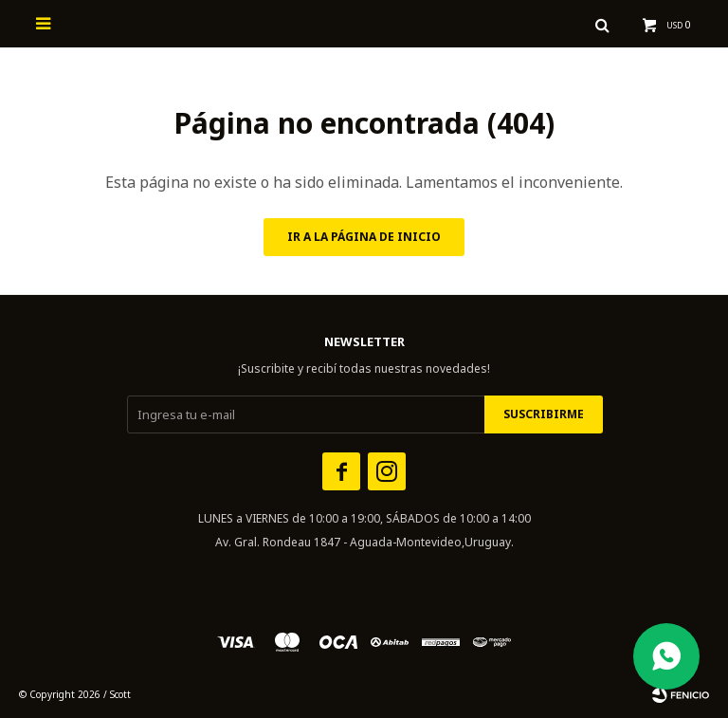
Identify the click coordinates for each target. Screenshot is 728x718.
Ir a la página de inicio (364, 237)
